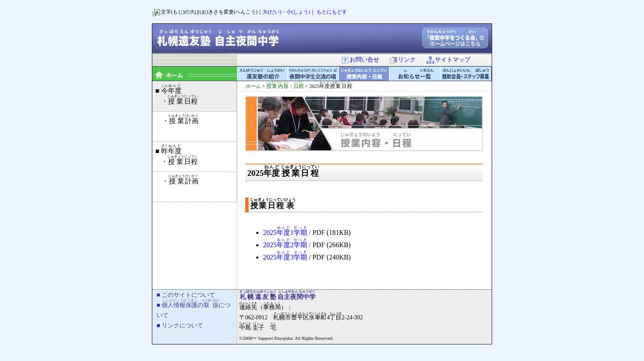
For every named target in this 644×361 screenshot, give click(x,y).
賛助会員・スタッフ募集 (466, 74)
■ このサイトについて (186, 295)
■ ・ (176, 94)
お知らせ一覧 (415, 74)
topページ (195, 74)
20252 (285, 245)
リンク (402, 59)
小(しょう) (298, 12)
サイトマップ (448, 59)
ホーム (253, 86)
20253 (285, 257)
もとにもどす (332, 12)
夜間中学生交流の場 (314, 74)
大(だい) (272, 12)
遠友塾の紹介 (263, 74)
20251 (285, 233)
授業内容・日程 (364, 74)
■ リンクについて (180, 325)
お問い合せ (360, 59)
